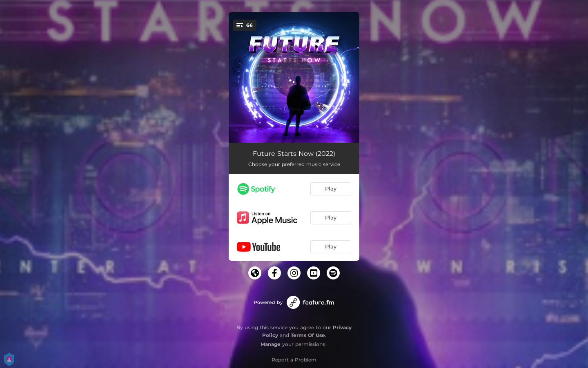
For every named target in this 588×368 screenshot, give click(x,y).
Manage (271, 344)
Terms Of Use (308, 335)
